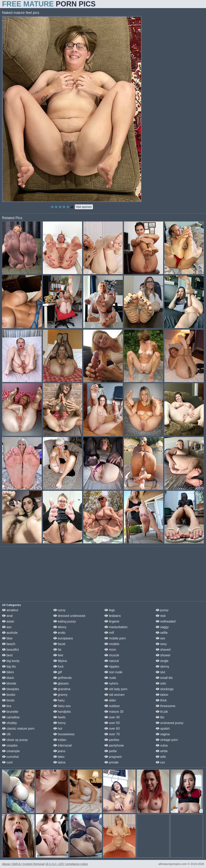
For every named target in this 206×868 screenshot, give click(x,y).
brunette (10, 712)
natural (112, 661)
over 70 (112, 734)
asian (8, 621)
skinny (163, 667)
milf (109, 633)
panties (112, 740)
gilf (58, 672)
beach (9, 644)
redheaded (166, 621)
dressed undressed (69, 616)
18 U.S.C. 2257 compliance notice (67, 864)
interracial (63, 745)
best (7, 655)
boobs (9, 695)
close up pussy (15, 740)
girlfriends (63, 678)
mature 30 (114, 712)
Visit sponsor (84, 207)
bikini (8, 672)
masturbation (116, 627)
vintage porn (167, 740)
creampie (11, 751)
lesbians (113, 616)
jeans (59, 751)
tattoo (162, 695)
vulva (162, 745)
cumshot (10, 757)
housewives (64, 734)
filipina (60, 661)
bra (7, 706)
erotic (60, 633)
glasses (61, 683)
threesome (166, 706)
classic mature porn (18, 729)
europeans (63, 638)
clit (6, 734)
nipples (112, 667)
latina (59, 762)
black (8, 678)
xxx (160, 762)
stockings (165, 689)
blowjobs (11, 689)
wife (161, 757)
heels (59, 717)
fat (57, 650)
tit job (162, 712)
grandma (62, 689)
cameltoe (11, 717)
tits (160, 717)
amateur (10, 610)
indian (60, 740)
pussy (162, 610)
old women (114, 695)
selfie (162, 633)
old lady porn (116, 689)
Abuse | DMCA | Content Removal (23, 864)
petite (111, 751)
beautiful (10, 650)
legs (110, 610)
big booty (11, 661)
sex (160, 638)
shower (163, 655)
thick (161, 700)
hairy (59, 700)
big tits (9, 667)
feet (58, 655)
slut (160, 672)
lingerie (112, 621)
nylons (111, 683)
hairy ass (62, 706)
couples (10, 745)
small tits (164, 678)
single (162, 661)
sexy (161, 644)
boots (8, 700)
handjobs (62, 712)
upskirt (163, 729)
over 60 (112, 729)
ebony (60, 627)
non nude (113, 672)
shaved (163, 650)
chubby (9, 723)
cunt (7, 762)
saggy (162, 627)
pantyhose (114, 745)
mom (110, 650)
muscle (112, 655)
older (110, 700)
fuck (59, 667)
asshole (10, 633)
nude (110, 678)
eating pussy (65, 621)
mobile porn (115, 638)
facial (59, 644)
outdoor (112, 706)
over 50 (112, 723)
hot (58, 729)
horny (60, 723)
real (161, 616)
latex (59, 757)
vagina (163, 734)
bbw (7, 638)
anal (7, 616)
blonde (9, 683)
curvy (59, 610)
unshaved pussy (170, 723)
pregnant (113, 757)
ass (7, 627)
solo (161, 683)
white (162, 751)
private (111, 762)
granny (60, 695)
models (112, 644)
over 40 (112, 717)
